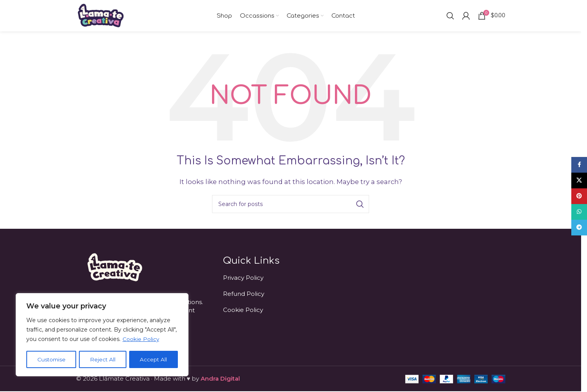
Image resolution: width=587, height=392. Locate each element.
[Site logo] (101, 15)
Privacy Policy (243, 278)
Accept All (154, 359)
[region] (102, 335)
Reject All (103, 359)
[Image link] (114, 267)
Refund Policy (244, 294)
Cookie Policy (141, 340)
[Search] (450, 16)
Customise (52, 359)
